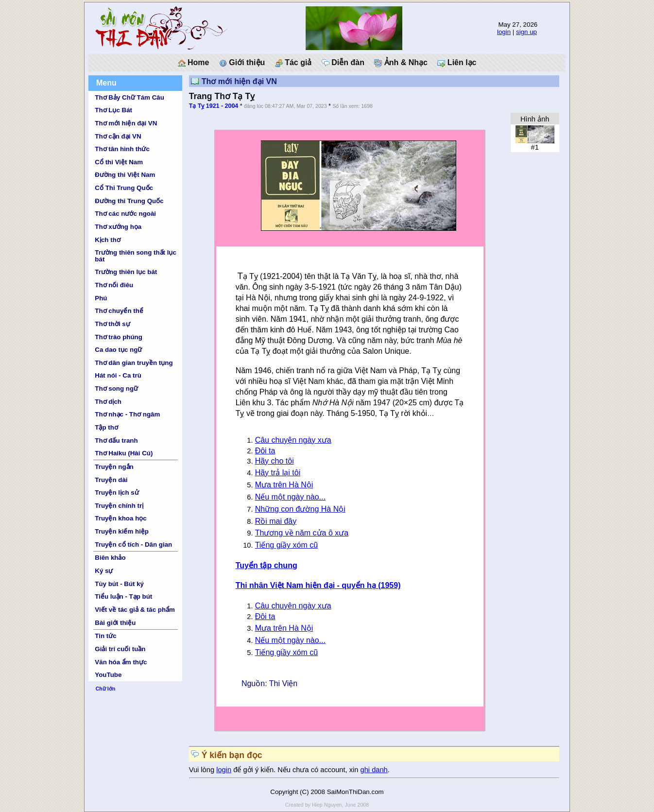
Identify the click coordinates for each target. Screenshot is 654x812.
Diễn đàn (343, 63)
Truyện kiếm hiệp (122, 531)
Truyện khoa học (120, 518)
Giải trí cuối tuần (120, 649)
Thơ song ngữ (116, 389)
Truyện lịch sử (117, 492)
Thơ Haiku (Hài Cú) (124, 453)
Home (194, 63)
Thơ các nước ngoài (125, 214)
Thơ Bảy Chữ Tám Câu (129, 97)
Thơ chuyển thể (119, 311)
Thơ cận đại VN (118, 136)
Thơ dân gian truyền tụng (134, 363)
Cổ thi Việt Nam (119, 162)
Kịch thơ (107, 240)
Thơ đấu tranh (116, 441)
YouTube (108, 675)
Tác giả (293, 63)
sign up (526, 32)
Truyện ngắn (114, 467)
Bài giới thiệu (115, 623)
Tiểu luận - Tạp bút (123, 596)
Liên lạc (457, 63)
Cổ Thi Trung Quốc (124, 188)
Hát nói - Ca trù (118, 375)
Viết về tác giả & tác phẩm (135, 610)
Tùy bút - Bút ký (119, 584)
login (504, 32)
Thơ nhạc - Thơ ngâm (127, 414)
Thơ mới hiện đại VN (126, 123)
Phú (101, 298)
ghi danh (374, 770)
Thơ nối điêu (114, 285)
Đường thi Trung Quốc (129, 201)
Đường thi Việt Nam (125, 175)
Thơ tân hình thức (122, 149)
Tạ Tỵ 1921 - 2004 (214, 106)
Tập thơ (106, 427)
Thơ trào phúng (119, 337)
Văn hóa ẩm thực (121, 662)
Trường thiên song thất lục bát (136, 256)
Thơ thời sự (112, 324)
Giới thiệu (242, 63)
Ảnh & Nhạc (401, 63)
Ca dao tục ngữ (118, 350)
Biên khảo (110, 558)
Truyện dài (111, 480)
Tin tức (105, 636)
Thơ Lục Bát (113, 110)
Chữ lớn (106, 689)
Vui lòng (203, 770)
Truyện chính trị (119, 506)
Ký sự (104, 571)
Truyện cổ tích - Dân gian (133, 544)
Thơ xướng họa (118, 227)
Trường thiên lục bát (126, 272)
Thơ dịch (108, 402)
